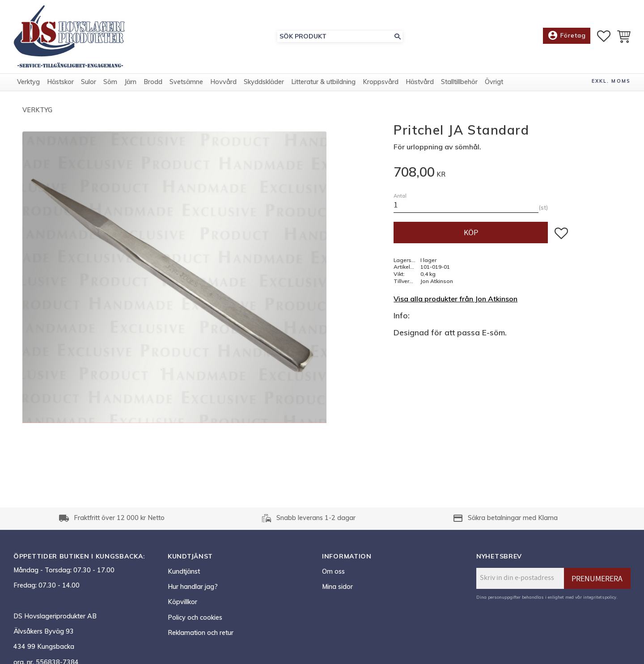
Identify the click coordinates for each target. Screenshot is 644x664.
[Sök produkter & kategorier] (335, 36)
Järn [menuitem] (130, 82)
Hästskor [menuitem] (60, 82)
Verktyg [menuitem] (28, 82)
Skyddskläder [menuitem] (264, 82)
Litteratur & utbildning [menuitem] (323, 82)
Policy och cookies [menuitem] (195, 617)
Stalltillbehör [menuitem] (459, 82)
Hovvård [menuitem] (223, 82)
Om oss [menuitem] (333, 571)
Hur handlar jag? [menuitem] (193, 587)
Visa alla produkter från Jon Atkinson (455, 299)
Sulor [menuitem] (89, 82)
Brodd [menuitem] (153, 82)
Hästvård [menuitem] (420, 82)
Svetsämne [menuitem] (186, 82)
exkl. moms (611, 81)
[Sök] (398, 36)
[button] (604, 36)
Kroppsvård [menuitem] (381, 82)
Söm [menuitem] (110, 82)
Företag (567, 36)
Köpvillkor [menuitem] (182, 602)
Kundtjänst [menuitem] (184, 571)
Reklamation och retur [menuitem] (201, 633)
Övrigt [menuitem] (494, 82)
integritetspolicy (600, 597)
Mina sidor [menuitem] (337, 587)
